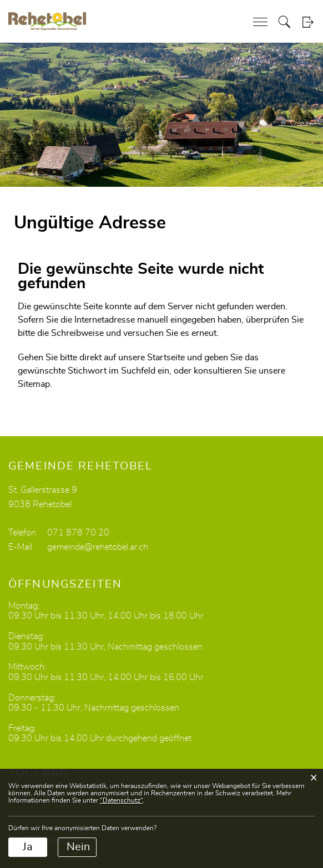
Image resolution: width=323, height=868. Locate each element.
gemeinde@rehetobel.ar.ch (98, 547)
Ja (28, 847)
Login (308, 22)
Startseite (166, 358)
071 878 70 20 (78, 533)
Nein (78, 847)
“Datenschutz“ (121, 800)
